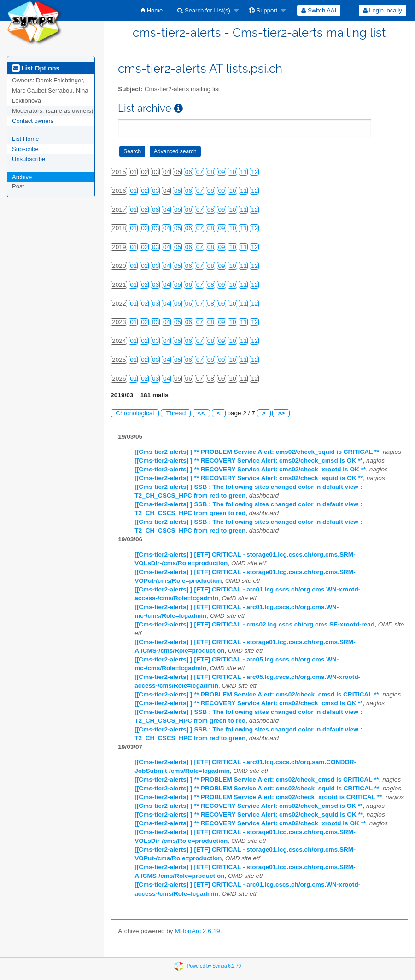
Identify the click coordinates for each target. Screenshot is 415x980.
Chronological (135, 413)
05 (178, 191)
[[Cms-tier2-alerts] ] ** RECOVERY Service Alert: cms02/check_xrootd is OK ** (250, 469)
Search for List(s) (204, 10)
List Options (36, 68)
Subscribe (25, 149)
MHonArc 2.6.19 (197, 931)
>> (281, 413)
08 (211, 172)
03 (155, 191)
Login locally (383, 10)
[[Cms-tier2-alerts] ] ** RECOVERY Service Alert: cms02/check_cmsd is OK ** (248, 461)
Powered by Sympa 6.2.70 (214, 966)
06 (189, 172)
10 (232, 172)
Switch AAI (319, 10)
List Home (26, 139)
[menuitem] (152, 10)
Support (263, 10)
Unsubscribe (29, 159)
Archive (22, 177)
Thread (176, 413)
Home (152, 10)
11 (243, 172)
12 (254, 172)
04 (167, 210)
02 (144, 191)
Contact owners (33, 121)
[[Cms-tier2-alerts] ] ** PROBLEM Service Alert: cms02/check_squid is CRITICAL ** (257, 452)
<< (201, 413)
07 (200, 172)
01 (133, 191)
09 (222, 172)
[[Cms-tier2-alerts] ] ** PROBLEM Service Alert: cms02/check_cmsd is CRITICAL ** (257, 694)
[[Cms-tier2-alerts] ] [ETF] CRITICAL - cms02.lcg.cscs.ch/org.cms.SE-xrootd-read (254, 624)
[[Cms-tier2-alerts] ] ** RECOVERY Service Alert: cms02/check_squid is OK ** (249, 478)
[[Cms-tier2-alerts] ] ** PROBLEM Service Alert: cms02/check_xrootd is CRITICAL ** (258, 797)
